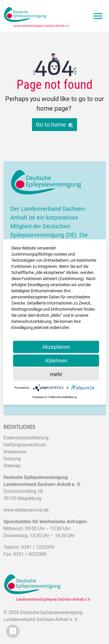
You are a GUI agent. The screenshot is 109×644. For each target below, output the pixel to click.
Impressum (15, 452)
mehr (56, 374)
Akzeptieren (56, 347)
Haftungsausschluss (25, 445)
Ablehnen (56, 361)
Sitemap (12, 466)
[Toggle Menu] (98, 16)
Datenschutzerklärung (26, 438)
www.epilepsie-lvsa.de (26, 510)
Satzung (12, 459)
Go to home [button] (54, 125)
